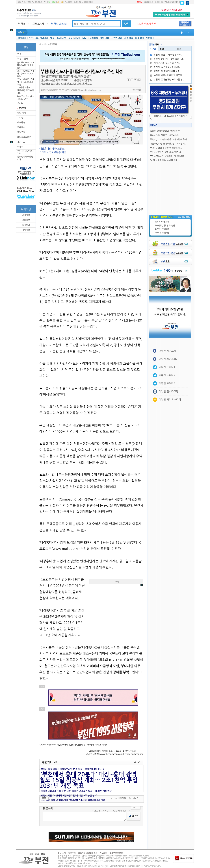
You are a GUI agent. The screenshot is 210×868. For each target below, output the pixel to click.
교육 (70, 38)
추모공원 (21, 123)
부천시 (20, 54)
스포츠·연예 (116, 38)
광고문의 (72, 853)
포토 (31, 38)
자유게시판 (174, 2)
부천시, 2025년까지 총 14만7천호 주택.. (169, 140)
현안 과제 (21, 113)
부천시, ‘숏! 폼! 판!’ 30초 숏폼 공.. (166, 152)
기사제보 (68, 2)
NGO (85, 38)
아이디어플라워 (162, 222)
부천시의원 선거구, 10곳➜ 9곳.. (165, 135)
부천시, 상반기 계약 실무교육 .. (166, 55)
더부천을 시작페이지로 (84, 2)
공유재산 (21, 127)
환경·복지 (139, 38)
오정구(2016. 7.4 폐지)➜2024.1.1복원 (25, 82)
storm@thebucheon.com (90, 90)
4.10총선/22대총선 (146, 24)
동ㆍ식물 (52, 2)
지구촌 (165, 2)
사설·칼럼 (128, 38)
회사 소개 (62, 853)
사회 (64, 38)
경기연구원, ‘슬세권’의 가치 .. (165, 63)
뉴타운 (158, 2)
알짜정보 (26, 220)
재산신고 (21, 142)
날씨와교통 (149, 2)
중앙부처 (22, 108)
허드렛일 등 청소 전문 (165, 226)
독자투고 (26, 225)
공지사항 (26, 215)
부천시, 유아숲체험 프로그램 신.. (167, 80)
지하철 (20, 118)
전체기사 (22, 38)
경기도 (20, 103)
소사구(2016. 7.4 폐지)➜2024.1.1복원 (25, 74)
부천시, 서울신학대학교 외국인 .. (167, 75)
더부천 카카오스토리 (170, 400)
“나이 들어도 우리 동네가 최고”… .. (166, 160)
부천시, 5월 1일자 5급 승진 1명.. (167, 59)
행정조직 (21, 132)
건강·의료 (150, 38)
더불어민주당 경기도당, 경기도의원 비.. (168, 144)
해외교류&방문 (24, 137)
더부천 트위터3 (162, 233)
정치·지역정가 (41, 38)
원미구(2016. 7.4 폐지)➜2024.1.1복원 (25, 65)
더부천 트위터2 (167, 375)
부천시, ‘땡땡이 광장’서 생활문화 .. (166, 148)
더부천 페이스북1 (168, 351)
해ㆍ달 (60, 2)
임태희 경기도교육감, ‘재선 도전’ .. (166, 131)
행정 (52, 38)
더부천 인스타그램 (169, 391)
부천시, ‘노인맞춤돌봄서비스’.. (166, 67)
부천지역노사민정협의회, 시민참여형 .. (168, 156)
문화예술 (94, 38)
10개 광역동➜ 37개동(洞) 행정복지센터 (25, 90)
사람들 (77, 38)
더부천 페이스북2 (168, 359)
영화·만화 (104, 38)
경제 (58, 38)
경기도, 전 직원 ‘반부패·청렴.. (166, 71)
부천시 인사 (23, 59)
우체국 (20, 147)
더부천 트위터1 (162, 229)
